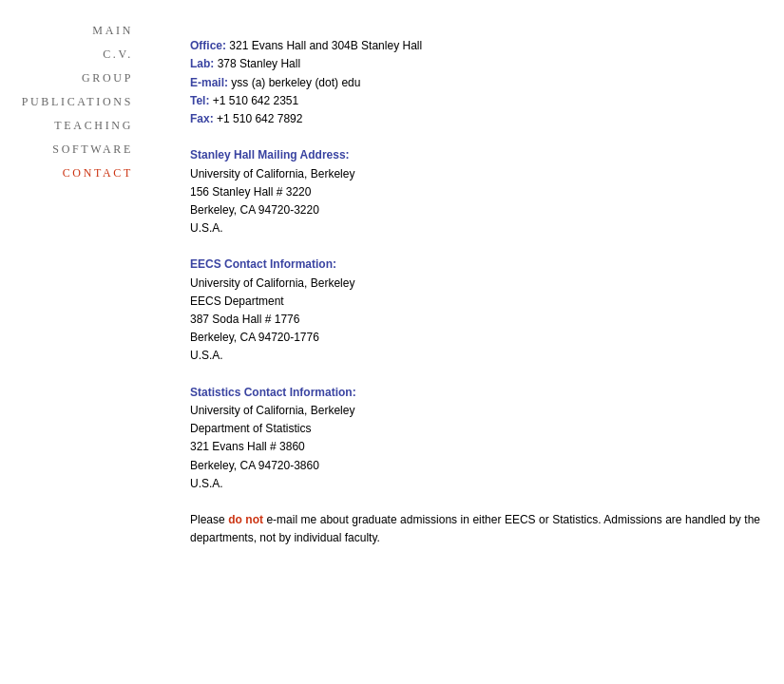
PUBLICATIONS (77, 102)
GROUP (107, 78)
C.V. (118, 54)
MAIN (113, 30)
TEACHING (94, 125)
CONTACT (98, 173)
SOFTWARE (93, 149)
